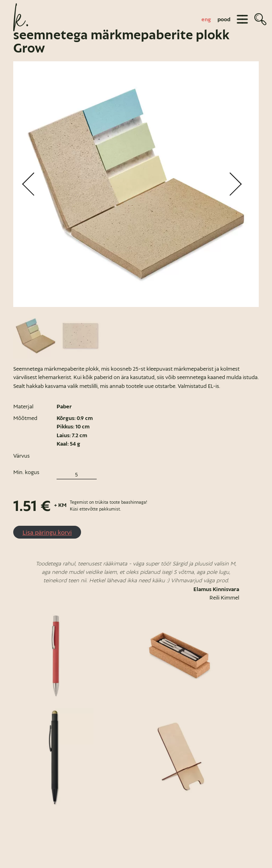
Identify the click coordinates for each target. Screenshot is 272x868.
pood (224, 19)
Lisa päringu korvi (47, 532)
